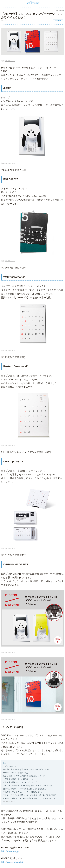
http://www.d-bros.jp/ (12, 862)
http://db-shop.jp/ (10, 61)
